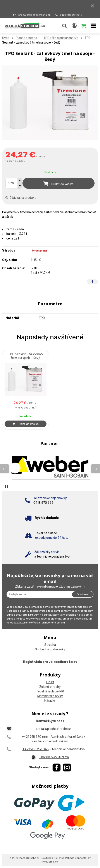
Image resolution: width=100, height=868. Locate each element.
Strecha (50, 645)
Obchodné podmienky (50, 649)
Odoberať (83, 594)
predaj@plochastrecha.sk (34, 15)
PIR (61, 691)
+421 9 (27, 749)
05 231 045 (41, 749)
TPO (42, 318)
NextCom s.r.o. (50, 862)
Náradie (50, 701)
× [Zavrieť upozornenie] (93, 6)
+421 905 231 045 (71, 15)
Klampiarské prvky (50, 696)
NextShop (47, 858)
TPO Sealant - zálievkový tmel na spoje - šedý (26, 356)
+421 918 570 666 (35, 737)
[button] (64, 26)
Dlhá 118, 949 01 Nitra (54, 757)
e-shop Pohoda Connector (72, 858)
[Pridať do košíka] (59, 183)
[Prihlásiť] (74, 26)
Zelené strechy (50, 687)
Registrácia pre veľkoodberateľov (50, 662)
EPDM (50, 682)
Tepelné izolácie (47, 691)
